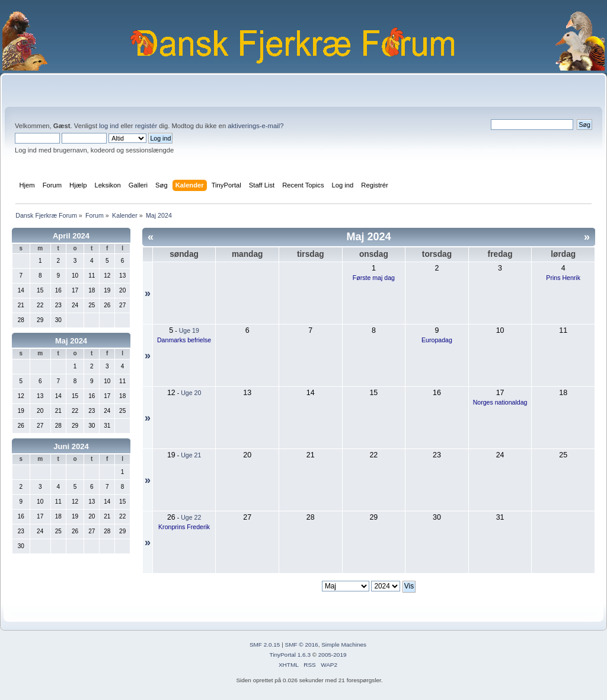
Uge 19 (189, 330)
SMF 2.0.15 (265, 645)
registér (146, 126)
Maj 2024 (71, 341)
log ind (109, 126)
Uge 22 (191, 517)
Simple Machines (344, 645)
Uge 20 (191, 393)
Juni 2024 (71, 446)
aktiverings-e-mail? (255, 126)
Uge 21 (191, 455)
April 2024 (71, 236)
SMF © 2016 (302, 645)
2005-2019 (333, 655)
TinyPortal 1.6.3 (290, 655)
